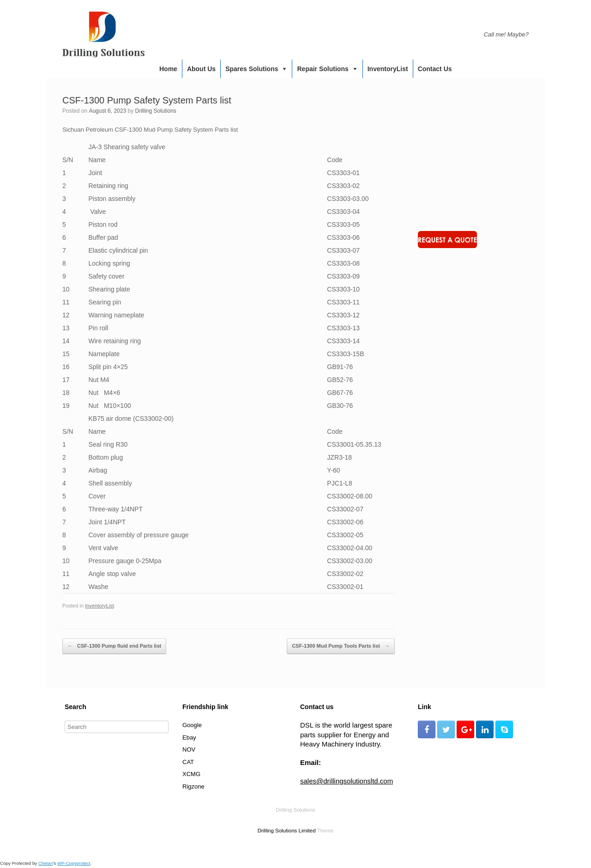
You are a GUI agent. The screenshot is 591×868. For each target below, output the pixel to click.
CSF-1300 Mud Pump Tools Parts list (341, 646)
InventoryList (388, 69)
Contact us (435, 69)
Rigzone (193, 786)
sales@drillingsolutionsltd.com (347, 781)
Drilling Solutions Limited (287, 831)
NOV (189, 750)
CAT (188, 762)
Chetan (45, 863)
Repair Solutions (323, 69)
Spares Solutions (252, 69)
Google (192, 725)
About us (201, 69)
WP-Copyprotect (74, 863)
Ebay (189, 737)
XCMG (191, 774)
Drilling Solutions (155, 111)
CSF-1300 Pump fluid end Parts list (114, 646)
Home (168, 69)
